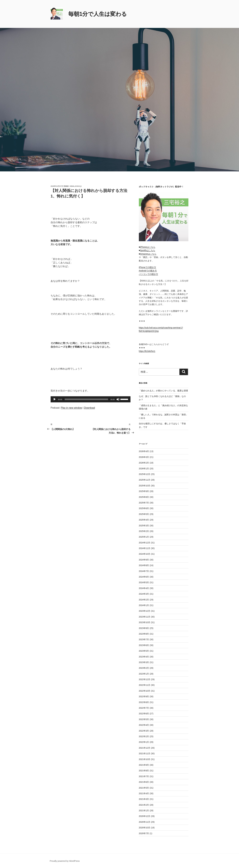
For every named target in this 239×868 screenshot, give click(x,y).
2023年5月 (144, 651)
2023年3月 (144, 662)
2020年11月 (145, 822)
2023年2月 (144, 668)
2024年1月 (144, 605)
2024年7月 (144, 571)
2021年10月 (145, 759)
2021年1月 (144, 811)
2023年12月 (145, 611)
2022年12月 (145, 679)
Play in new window (71, 408)
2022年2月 (144, 736)
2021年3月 (144, 799)
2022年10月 (145, 691)
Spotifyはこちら (148, 250)
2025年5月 (144, 514)
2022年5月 (144, 719)
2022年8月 (144, 702)
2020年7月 (144, 833)
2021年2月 (144, 805)
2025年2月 (144, 531)
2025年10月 (145, 486)
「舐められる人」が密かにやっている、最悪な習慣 (163, 391)
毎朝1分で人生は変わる (98, 14)
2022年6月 (144, 714)
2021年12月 (145, 748)
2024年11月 (145, 548)
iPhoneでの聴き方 (148, 267)
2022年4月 (144, 725)
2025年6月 (144, 508)
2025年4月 (144, 520)
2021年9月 (144, 765)
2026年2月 (144, 463)
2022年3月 (144, 731)
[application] (91, 399)
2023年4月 (144, 657)
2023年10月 (145, 622)
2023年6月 (144, 645)
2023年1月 (144, 674)
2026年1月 (144, 469)
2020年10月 (145, 828)
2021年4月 (144, 793)
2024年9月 (144, 560)
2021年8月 (144, 771)
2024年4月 (144, 588)
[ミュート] (118, 399)
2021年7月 (144, 776)
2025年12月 (145, 474)
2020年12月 (145, 816)
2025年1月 (144, 537)
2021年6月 (144, 782)
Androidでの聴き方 (148, 271)
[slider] (86, 399)
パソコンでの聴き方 (148, 274)
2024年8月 (144, 565)
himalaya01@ (76, 186)
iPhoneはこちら (148, 247)
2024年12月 (145, 543)
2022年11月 (145, 685)
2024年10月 (145, 554)
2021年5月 (144, 788)
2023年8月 (144, 634)
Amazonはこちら (148, 254)
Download (89, 408)
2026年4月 (144, 451)
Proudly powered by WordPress (65, 861)
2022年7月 (144, 708)
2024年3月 (144, 594)
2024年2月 (144, 600)
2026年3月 (144, 457)
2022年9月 (144, 696)
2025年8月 (144, 497)
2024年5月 (144, 582)
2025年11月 (145, 480)
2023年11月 (145, 617)
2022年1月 (144, 742)
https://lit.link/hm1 (147, 351)
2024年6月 (144, 577)
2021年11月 (145, 753)
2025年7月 (144, 503)
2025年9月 (144, 491)
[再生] (55, 399)
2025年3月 (144, 526)
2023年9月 (144, 628)
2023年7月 (144, 639)
